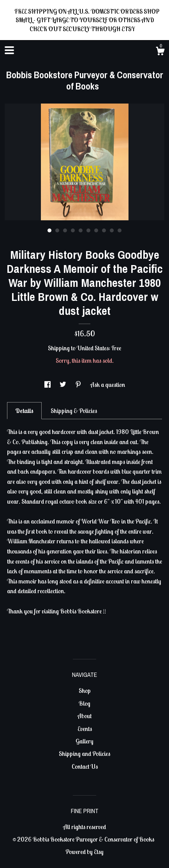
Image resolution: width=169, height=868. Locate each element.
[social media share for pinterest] (79, 385)
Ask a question (108, 385)
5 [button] (81, 230)
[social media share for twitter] (63, 385)
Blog (84, 703)
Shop (85, 691)
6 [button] (88, 230)
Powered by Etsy (84, 852)
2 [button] (57, 230)
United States (93, 348)
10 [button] (120, 230)
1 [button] (49, 230)
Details (24, 411)
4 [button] (73, 230)
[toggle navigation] (9, 50)
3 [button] (65, 230)
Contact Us (85, 766)
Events (85, 729)
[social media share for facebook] (48, 385)
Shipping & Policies (74, 411)
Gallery (84, 741)
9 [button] (112, 230)
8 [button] (104, 230)
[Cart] (160, 52)
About (84, 716)
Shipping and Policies (84, 754)
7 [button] (96, 230)
